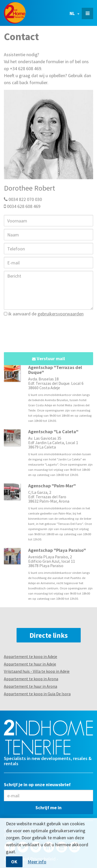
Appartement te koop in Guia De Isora (37, 694)
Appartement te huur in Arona (31, 686)
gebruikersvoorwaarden (61, 314)
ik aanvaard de (44, 314)
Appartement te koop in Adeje (31, 656)
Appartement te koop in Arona (31, 679)
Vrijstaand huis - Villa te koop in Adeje (37, 671)
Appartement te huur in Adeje (30, 664)
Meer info (37, 862)
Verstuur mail (48, 359)
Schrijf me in (48, 808)
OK (14, 862)
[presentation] (43, 332)
